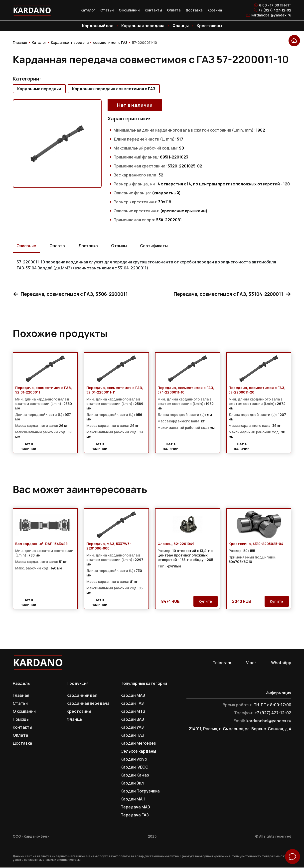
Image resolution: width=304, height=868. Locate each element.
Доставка (194, 10)
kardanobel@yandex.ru (271, 15)
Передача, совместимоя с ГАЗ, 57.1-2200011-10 (186, 391)
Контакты (153, 10)
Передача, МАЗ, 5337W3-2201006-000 (109, 547)
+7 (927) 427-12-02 (275, 10)
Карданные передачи (39, 89)
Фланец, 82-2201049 (176, 544)
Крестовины (209, 26)
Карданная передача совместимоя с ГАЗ (114, 89)
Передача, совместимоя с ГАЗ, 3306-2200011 (73, 294)
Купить (206, 602)
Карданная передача (143, 26)
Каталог (88, 10)
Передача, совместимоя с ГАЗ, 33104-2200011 (230, 294)
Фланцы (181, 26)
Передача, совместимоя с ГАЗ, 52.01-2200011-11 (115, 391)
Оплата (174, 10)
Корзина (215, 10)
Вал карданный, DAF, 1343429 (41, 544)
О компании (129, 10)
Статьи (107, 10)
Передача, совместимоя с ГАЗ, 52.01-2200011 (44, 391)
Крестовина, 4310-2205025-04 (256, 544)
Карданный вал (98, 26)
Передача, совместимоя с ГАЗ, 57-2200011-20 (257, 391)
